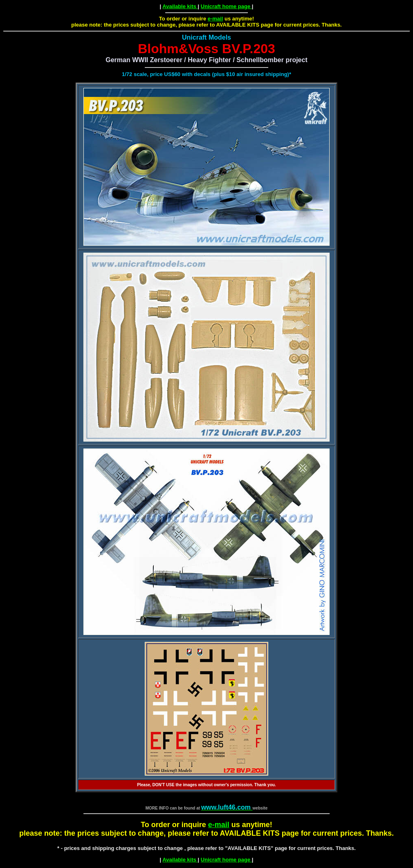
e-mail (215, 19)
